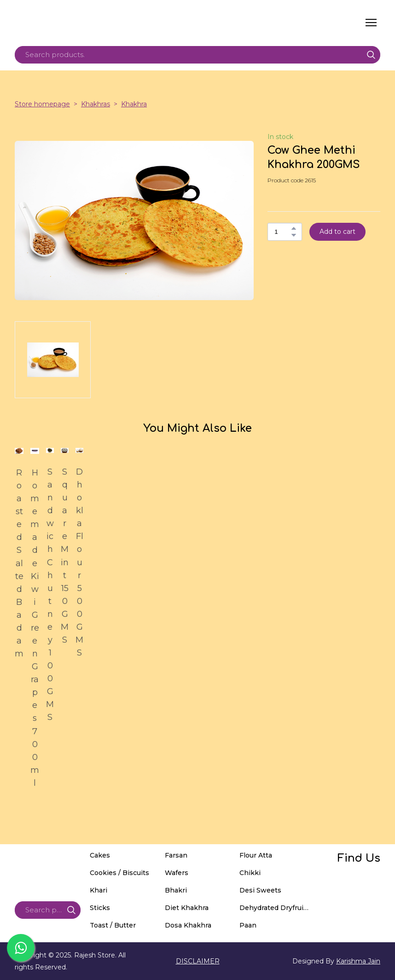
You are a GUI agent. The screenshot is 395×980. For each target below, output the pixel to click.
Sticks (100, 908)
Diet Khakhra (187, 908)
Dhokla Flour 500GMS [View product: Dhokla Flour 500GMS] (79, 562)
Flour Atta (256, 855)
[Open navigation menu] (371, 23)
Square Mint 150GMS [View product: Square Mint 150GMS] (65, 556)
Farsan (176, 855)
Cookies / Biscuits (119, 873)
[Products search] (197, 55)
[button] (371, 55)
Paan (248, 925)
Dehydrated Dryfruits (275, 908)
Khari (99, 890)
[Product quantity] (282, 232)
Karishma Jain (358, 961)
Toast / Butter (113, 925)
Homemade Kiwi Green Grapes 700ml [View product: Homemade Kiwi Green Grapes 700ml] (35, 628)
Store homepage (42, 104)
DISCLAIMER (198, 961)
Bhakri (176, 890)
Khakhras (96, 104)
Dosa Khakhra (188, 925)
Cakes (100, 855)
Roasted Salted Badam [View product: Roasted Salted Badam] (19, 563)
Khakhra (134, 104)
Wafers (177, 873)
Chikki (250, 873)
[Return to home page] (102, 23)
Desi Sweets (260, 890)
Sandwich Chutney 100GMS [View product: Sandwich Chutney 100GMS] (50, 594)
